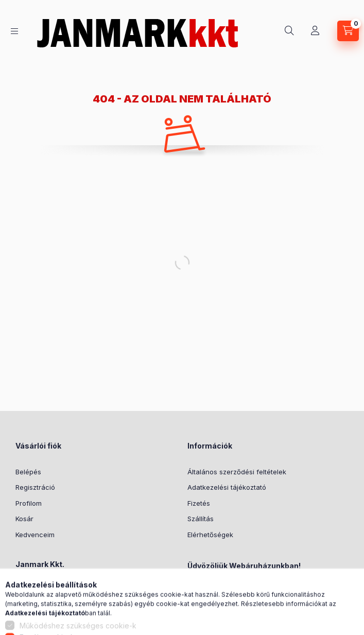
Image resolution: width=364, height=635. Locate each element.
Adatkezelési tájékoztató (227, 487)
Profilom (29, 503)
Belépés (28, 472)
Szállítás (201, 519)
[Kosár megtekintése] (348, 31)
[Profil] (315, 31)
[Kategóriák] (14, 31)
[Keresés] (289, 31)
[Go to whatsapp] (339, 605)
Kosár (24, 519)
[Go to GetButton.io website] (339, 625)
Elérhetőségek (210, 535)
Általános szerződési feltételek (237, 472)
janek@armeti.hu (54, 622)
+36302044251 (51, 606)
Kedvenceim (35, 535)
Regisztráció (35, 487)
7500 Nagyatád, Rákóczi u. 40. (76, 590)
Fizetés (199, 503)
